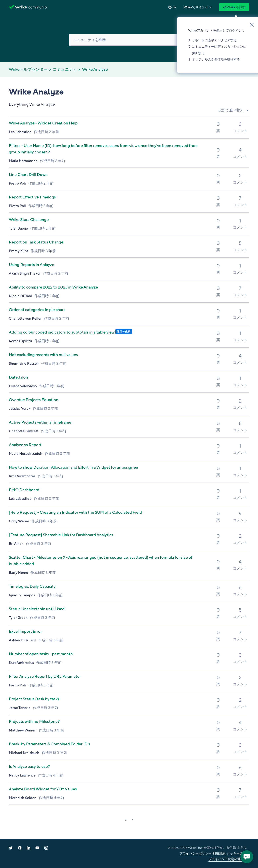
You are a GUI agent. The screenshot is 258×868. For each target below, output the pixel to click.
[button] (198, 7)
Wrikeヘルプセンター (28, 70)
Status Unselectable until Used (37, 609)
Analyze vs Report (25, 445)
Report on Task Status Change (36, 242)
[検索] (129, 40)
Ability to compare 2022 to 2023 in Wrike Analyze (53, 287)
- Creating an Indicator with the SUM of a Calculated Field (75, 513)
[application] (247, 857)
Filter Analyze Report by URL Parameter (45, 677)
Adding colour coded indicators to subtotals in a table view (62, 332)
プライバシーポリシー (195, 854)
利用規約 (219, 854)
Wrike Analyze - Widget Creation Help (43, 123)
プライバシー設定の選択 (226, 859)
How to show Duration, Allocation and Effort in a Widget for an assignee (73, 467)
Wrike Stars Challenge (29, 220)
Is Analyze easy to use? (29, 767)
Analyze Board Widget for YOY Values (43, 789)
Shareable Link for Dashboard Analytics (61, 535)
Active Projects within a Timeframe (40, 422)
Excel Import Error (25, 632)
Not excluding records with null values (43, 355)
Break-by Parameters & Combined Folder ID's (49, 744)
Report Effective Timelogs (32, 197)
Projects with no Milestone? (34, 722)
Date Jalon (18, 377)
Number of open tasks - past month (41, 654)
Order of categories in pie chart (37, 310)
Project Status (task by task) (34, 699)
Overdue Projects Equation (34, 400)
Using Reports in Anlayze (31, 265)
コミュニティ (65, 70)
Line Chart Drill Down (28, 175)
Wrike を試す (234, 7)
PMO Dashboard (24, 490)
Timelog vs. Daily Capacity (32, 587)
